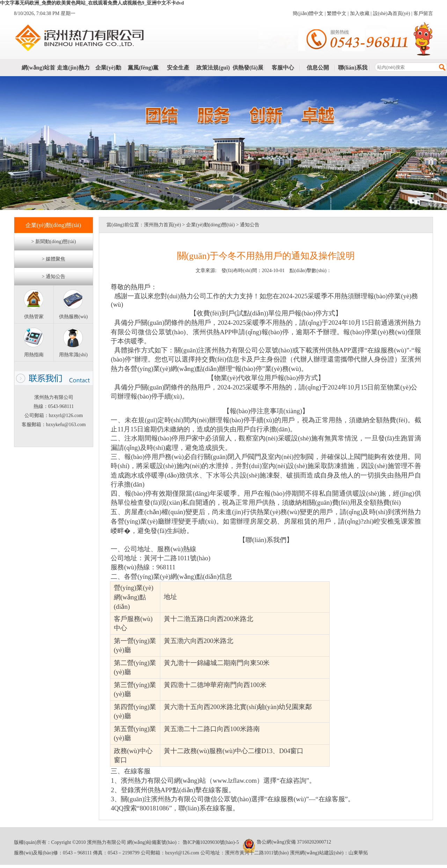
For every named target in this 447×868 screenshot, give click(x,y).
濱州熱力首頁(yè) (163, 225)
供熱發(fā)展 (248, 68)
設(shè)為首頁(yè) (392, 13)
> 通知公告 (54, 276)
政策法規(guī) (213, 68)
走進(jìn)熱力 (73, 68)
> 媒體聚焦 (54, 259)
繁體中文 (337, 13)
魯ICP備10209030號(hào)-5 (210, 842)
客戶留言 (423, 13)
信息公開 (318, 68)
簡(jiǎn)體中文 (308, 13)
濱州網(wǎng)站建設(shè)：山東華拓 (329, 853)
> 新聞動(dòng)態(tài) (53, 242)
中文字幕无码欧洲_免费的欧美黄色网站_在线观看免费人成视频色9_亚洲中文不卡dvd (92, 3)
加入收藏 (360, 13)
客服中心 (283, 68)
